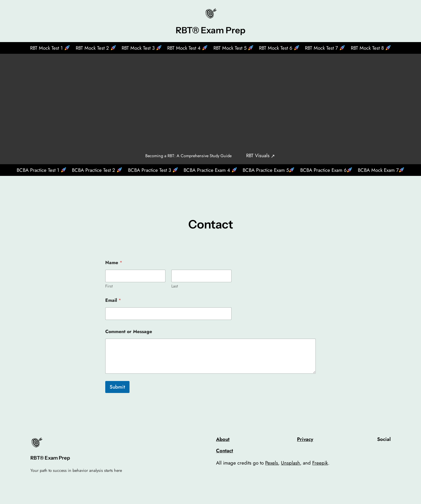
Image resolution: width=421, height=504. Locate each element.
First (109, 286)
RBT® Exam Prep (210, 30)
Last (175, 286)
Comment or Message (129, 331)
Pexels (272, 463)
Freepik (320, 463)
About (223, 439)
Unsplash (290, 463)
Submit (117, 387)
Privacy (305, 439)
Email (113, 300)
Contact (225, 451)
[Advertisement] (210, 100)
